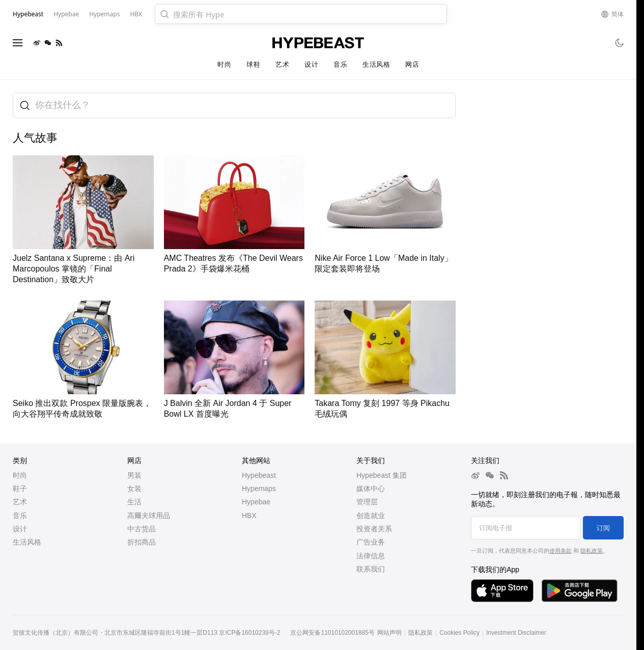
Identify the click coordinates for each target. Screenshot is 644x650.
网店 (412, 64)
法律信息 (371, 556)
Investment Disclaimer (516, 633)
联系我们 (371, 569)
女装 (134, 489)
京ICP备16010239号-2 (249, 633)
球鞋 (253, 64)
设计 (311, 64)
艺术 (282, 64)
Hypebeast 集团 (382, 475)
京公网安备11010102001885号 (332, 633)
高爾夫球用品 (149, 516)
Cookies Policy (459, 633)
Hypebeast (259, 475)
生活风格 (376, 64)
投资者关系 (374, 529)
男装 (134, 475)
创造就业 (371, 516)
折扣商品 (142, 542)
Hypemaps (259, 489)
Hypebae (256, 502)
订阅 (603, 528)
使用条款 (561, 551)
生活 (134, 502)
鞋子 (20, 489)
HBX (249, 516)
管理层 (367, 502)
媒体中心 (371, 489)
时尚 (224, 64)
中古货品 (142, 529)
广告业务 (371, 542)
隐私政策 (592, 551)
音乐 (340, 64)
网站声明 (389, 633)
